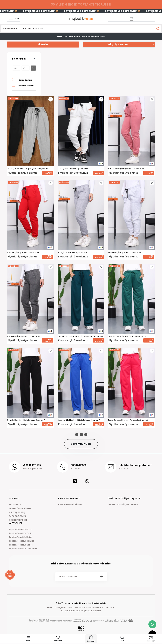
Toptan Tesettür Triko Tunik (23, 549)
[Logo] (81, 19)
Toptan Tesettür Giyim (20, 529)
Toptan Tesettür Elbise (20, 537)
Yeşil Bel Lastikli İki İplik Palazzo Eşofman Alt (127, 336)
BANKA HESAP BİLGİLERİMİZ (71, 505)
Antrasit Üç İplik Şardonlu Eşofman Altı (24, 336)
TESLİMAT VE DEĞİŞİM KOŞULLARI (123, 505)
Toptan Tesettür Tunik (20, 533)
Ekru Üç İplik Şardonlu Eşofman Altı (73, 169)
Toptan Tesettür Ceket (21, 545)
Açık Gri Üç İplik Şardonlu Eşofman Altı (125, 252)
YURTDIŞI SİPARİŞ (17, 512)
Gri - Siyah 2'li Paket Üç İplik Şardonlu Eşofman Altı (29, 169)
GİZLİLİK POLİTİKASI (18, 520)
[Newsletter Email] (81, 577)
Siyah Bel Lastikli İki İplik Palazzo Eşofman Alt (27, 420)
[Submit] (102, 577)
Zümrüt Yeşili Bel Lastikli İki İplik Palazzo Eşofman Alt (80, 336)
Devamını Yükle (81, 444)
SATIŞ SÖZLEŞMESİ (18, 516)
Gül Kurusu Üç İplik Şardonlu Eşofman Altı (126, 169)
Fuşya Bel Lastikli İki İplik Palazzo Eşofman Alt (128, 420)
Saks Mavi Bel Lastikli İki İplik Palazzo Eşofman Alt (79, 420)
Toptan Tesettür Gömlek (22, 541)
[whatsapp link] (152, 624)
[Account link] (132, 19)
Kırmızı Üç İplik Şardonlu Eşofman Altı (23, 252)
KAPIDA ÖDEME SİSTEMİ (20, 508)
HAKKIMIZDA (15, 505)
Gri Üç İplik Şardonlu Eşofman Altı (72, 252)
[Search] (81, 29)
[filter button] (33, 68)
